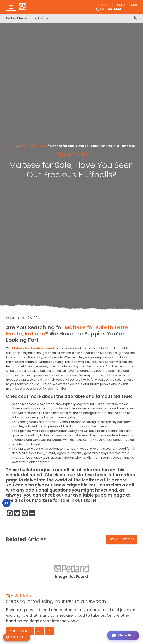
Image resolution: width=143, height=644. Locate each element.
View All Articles (121, 539)
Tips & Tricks (38, 146)
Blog (22, 146)
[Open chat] (123, 635)
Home (12, 146)
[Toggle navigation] (11, 7)
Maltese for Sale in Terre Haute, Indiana (67, 331)
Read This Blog (20, 631)
